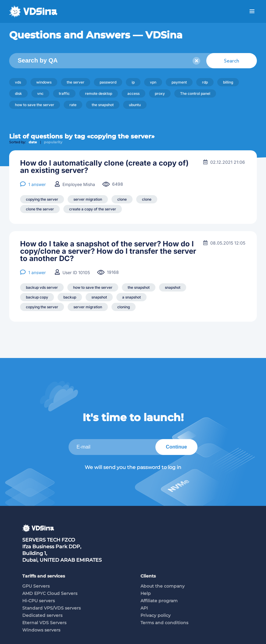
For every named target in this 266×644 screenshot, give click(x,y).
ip (133, 82)
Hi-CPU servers (39, 601)
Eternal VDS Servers (44, 623)
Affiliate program (159, 601)
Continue (176, 447)
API (144, 608)
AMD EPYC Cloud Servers (50, 593)
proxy (160, 93)
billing (228, 82)
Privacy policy (156, 615)
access (133, 93)
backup (70, 297)
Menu (252, 11)
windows (44, 82)
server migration (88, 199)
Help (146, 593)
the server (76, 82)
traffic (64, 93)
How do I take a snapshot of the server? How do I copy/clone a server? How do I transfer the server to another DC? (108, 251)
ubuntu (135, 105)
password (108, 82)
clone (122, 199)
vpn (153, 82)
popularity (53, 142)
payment (179, 82)
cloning (124, 307)
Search (232, 61)
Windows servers (41, 630)
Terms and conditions (164, 623)
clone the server (40, 209)
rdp (205, 82)
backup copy (37, 297)
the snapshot (103, 105)
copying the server (42, 199)
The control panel (195, 93)
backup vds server (42, 287)
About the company (163, 586)
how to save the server (35, 105)
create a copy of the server (93, 209)
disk (18, 93)
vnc (40, 93)
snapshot (173, 287)
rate (73, 105)
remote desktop (99, 93)
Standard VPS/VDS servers (51, 608)
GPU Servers (36, 586)
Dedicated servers (42, 615)
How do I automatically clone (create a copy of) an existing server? (104, 167)
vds (18, 82)
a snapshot (131, 297)
